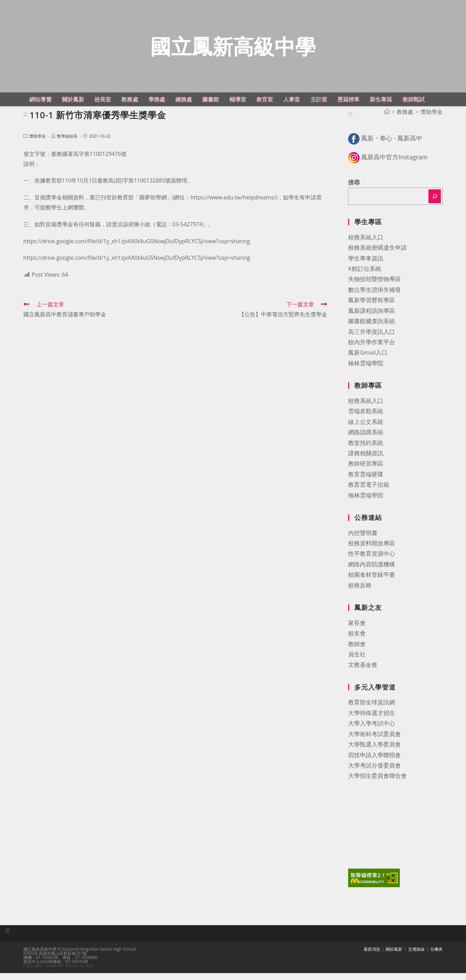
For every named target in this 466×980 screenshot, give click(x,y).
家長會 (357, 631)
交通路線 (416, 956)
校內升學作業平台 (372, 350)
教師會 (357, 652)
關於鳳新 (394, 956)
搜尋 (354, 191)
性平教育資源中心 (372, 562)
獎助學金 (38, 145)
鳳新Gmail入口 (368, 361)
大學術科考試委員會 (374, 742)
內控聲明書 (363, 541)
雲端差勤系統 (366, 420)
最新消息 (372, 956)
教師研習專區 (366, 472)
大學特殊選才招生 (372, 721)
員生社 (357, 662)
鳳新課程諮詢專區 (372, 319)
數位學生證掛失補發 (374, 298)
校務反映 (360, 593)
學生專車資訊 (366, 266)
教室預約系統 (366, 451)
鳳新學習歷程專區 (372, 309)
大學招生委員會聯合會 (377, 784)
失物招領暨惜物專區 (374, 288)
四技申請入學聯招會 (374, 763)
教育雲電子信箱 (369, 493)
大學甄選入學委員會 (374, 753)
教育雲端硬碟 (366, 482)
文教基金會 (363, 673)
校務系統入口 (366, 245)
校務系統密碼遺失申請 (377, 256)
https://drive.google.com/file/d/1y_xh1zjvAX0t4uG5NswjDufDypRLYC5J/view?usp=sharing (137, 249)
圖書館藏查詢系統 (372, 330)
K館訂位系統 (364, 277)
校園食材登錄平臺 (372, 583)
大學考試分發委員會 (374, 774)
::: (21, 106)
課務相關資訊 (366, 461)
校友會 (357, 642)
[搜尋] (435, 205)
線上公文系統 (366, 430)
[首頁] (387, 120)
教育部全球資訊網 (372, 711)
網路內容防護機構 (372, 572)
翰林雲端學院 (366, 371)
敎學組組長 (67, 145)
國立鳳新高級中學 (233, 50)
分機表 (436, 956)
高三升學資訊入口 (372, 340)
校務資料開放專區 (372, 552)
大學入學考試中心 (372, 732)
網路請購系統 (366, 441)
